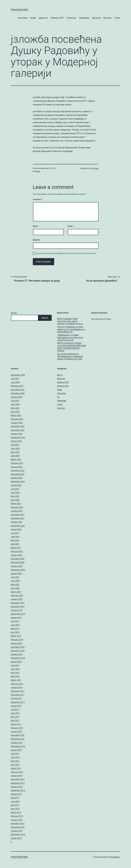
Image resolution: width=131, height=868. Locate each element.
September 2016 (18, 746)
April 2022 (15, 500)
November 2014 (18, 827)
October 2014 (17, 831)
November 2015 (18, 783)
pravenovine (19, 10)
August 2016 (16, 750)
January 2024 (17, 423)
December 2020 (18, 559)
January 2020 (17, 599)
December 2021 (18, 515)
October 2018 (17, 654)
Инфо (33, 18)
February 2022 (17, 507)
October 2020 (17, 566)
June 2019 (15, 625)
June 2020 (15, 581)
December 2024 (18, 390)
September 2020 (18, 570)
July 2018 (15, 665)
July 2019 (15, 621)
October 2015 (17, 787)
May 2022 (15, 496)
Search (14, 313)
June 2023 (15, 449)
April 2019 (15, 632)
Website (36, 240)
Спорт (117, 18)
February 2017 (17, 728)
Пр (58, 397)
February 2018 (17, 684)
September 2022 (18, 482)
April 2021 (15, 544)
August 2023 (16, 441)
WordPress (115, 857)
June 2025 (15, 382)
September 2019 (18, 614)
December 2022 (18, 471)
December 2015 (18, 779)
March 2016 (16, 768)
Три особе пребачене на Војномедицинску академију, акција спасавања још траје (70, 356)
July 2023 (15, 445)
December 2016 (18, 735)
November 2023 (18, 430)
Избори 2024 (63, 386)
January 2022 (17, 511)
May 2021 (15, 540)
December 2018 (18, 647)
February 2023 (17, 463)
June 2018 (15, 669)
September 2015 (18, 790)
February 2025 (17, 386)
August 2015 (16, 794)
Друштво (43, 18)
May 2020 (15, 585)
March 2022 (16, 504)
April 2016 (15, 765)
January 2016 (17, 776)
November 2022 (18, 474)
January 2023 (17, 467)
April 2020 (15, 588)
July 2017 (15, 710)
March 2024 (16, 415)
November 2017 (18, 695)
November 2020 (18, 562)
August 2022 (16, 485)
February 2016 (17, 772)
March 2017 (16, 724)
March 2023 (16, 459)
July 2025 (15, 379)
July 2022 (15, 489)
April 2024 (15, 412)
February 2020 (17, 596)
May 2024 (15, 408)
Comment (38, 199)
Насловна (23, 18)
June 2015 (15, 801)
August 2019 (16, 618)
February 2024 (17, 419)
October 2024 (17, 397)
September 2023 (18, 437)
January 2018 (17, 687)
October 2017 (17, 698)
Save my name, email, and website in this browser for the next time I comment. (66, 253)
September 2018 (18, 658)
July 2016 (15, 754)
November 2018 (18, 651)
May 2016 (15, 761)
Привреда (84, 18)
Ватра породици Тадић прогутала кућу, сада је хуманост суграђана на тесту (70, 321)
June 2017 (15, 713)
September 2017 (18, 702)
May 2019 (15, 629)
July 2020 (15, 577)
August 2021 (16, 529)
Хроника (96, 18)
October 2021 (17, 522)
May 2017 (15, 717)
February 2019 (17, 640)
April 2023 (15, 456)
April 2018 (15, 676)
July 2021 (15, 533)
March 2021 (16, 548)
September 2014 (18, 834)
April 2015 (15, 809)
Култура (107, 18)
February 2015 (17, 816)
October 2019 (17, 610)
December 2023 (18, 426)
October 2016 (17, 743)
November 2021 (18, 518)
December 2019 (18, 603)
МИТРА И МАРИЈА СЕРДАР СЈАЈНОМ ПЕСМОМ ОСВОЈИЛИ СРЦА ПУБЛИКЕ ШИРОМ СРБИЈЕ (71, 347)
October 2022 (17, 478)
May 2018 (15, 673)
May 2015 (15, 805)
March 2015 (16, 812)
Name (36, 226)
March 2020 (16, 592)
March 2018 (16, 680)
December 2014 (18, 824)
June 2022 (15, 493)
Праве (38, 171)
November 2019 (18, 607)
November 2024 (18, 393)
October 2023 (17, 434)
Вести (60, 375)
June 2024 (15, 404)
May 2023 (15, 452)
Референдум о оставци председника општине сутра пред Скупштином (70, 337)
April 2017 (15, 721)
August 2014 (16, 838)
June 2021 (15, 537)
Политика (71, 18)
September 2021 (18, 526)
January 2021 (17, 555)
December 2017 (18, 691)
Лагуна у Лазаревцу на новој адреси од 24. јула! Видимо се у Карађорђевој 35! (71, 329)
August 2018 (16, 662)
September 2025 (18, 375)
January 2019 (17, 643)
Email (71, 226)
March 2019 (16, 636)
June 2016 (15, 757)
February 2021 (17, 551)
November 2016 (18, 739)
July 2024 (15, 401)
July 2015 (15, 798)
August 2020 (16, 573)
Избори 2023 (57, 18)
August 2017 (16, 706)
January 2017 (17, 732)
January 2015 (17, 820)
